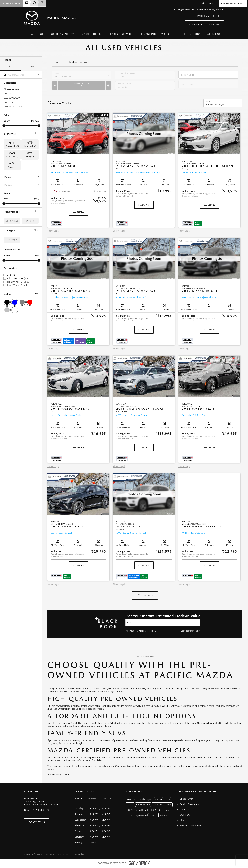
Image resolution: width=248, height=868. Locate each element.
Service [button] (93, 799)
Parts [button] (108, 799)
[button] (102, 115)
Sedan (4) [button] (12, 167)
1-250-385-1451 (213, 16)
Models (21, 185)
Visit (49, 766)
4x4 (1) (11, 275)
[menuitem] (36, 34)
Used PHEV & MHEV (13, 107)
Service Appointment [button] (204, 24)
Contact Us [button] (37, 822)
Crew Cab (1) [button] (12, 157)
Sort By (209, 101)
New (32, 66)
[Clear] (39, 74)
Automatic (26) (12, 221)
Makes (21, 177)
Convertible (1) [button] (12, 146)
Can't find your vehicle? (191, 631)
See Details (78, 212)
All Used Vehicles (11, 89)
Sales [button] (79, 799)
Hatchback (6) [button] (30, 146)
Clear (36, 133)
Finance (57, 62)
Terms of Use (64, 854)
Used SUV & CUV (12, 98)
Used (11, 66)
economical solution (101, 726)
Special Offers (92, 34)
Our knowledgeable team (128, 766)
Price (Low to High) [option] (215, 105)
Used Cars (8, 102)
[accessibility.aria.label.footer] (139, 863)
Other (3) (30, 221)
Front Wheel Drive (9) (19, 282)
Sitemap (50, 854)
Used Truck (9, 93)
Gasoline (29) (12, 240)
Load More (146, 596)
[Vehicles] (163, 622)
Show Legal (53, 231)
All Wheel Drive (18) (18, 278)
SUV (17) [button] (30, 157)
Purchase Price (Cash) (79, 62)
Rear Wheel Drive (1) (18, 285)
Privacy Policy (78, 854)
